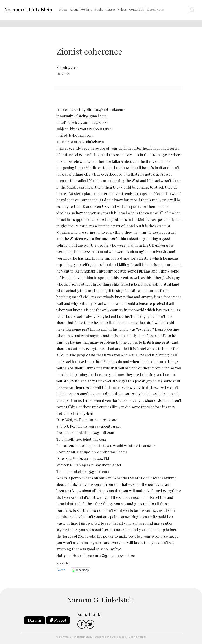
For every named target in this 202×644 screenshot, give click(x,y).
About (74, 9)
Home (63, 9)
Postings (86, 9)
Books (99, 9)
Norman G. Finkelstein (28, 9)
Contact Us (136, 9)
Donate (34, 620)
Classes (110, 9)
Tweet (61, 570)
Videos (122, 9)
